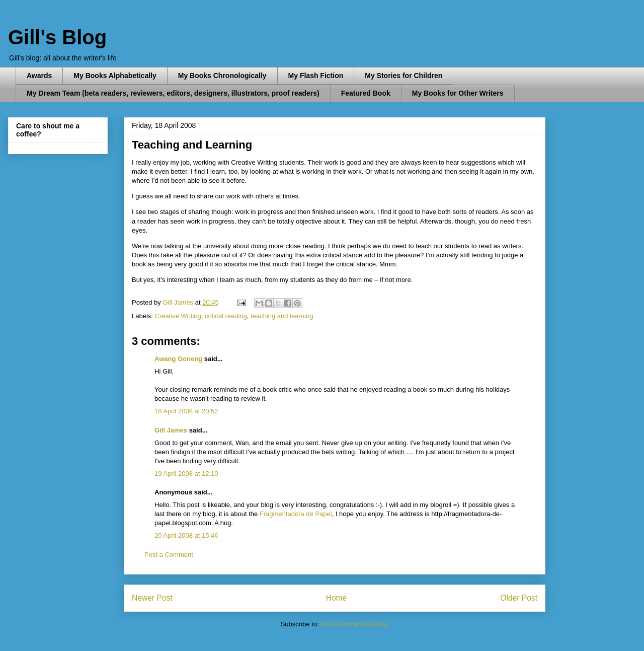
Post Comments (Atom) (354, 624)
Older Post (519, 598)
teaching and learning (282, 316)
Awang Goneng (178, 359)
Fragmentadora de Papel (296, 514)
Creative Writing (178, 316)
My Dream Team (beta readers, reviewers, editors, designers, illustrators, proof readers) (173, 93)
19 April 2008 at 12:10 (186, 474)
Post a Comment (169, 555)
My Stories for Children (404, 76)
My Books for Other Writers (458, 93)
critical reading (226, 316)
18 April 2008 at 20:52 (186, 411)
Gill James (171, 430)
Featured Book (366, 93)
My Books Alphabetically (115, 76)
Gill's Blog (57, 37)
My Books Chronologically (222, 76)
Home (337, 598)
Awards (39, 76)
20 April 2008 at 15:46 (186, 535)
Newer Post (152, 598)
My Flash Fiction (316, 76)
